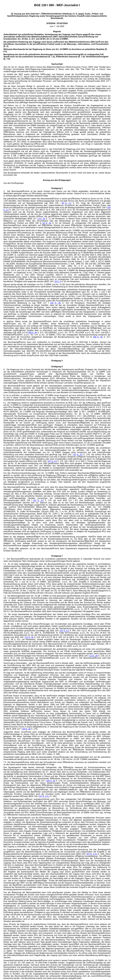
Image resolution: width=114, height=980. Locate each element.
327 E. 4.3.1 (44, 796)
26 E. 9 (58, 281)
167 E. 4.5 (78, 455)
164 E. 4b (26, 729)
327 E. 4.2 (64, 631)
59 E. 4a (47, 223)
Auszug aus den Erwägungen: (57, 180)
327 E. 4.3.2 (92, 854)
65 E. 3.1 (67, 203)
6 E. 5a (42, 219)
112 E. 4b (29, 637)
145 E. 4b (55, 303)
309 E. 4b (33, 333)
